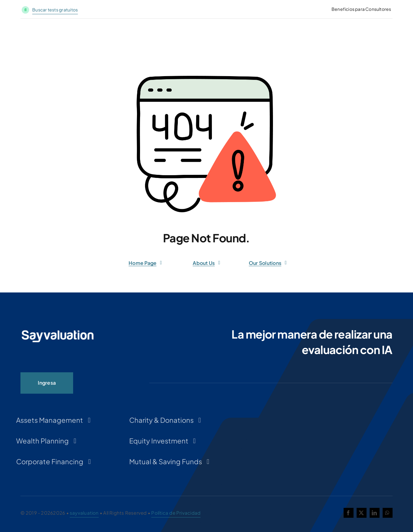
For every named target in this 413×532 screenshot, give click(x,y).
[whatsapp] (388, 513)
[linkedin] (375, 513)
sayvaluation (84, 513)
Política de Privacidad (176, 513)
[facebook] (349, 513)
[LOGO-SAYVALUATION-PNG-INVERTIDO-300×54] (58, 332)
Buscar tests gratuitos (55, 10)
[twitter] (362, 513)
